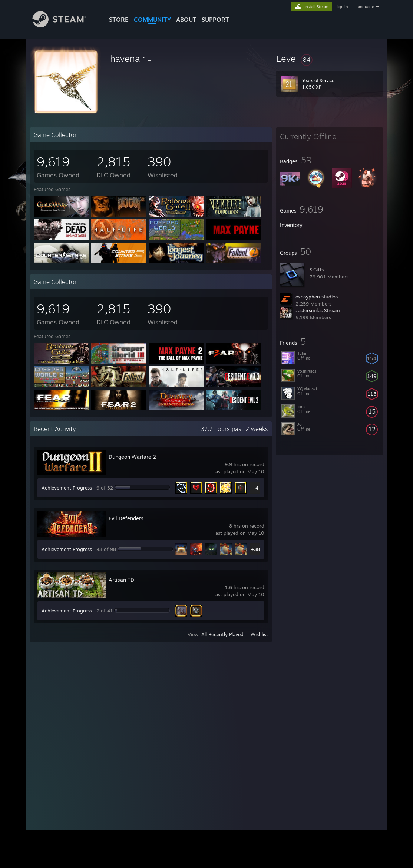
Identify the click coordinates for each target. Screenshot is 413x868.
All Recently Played (222, 634)
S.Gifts (317, 270)
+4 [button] (255, 488)
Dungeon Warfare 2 (132, 457)
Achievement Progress (67, 488)
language (365, 7)
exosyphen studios (317, 297)
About (186, 20)
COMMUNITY (152, 20)
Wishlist (259, 634)
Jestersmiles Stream (318, 310)
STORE (119, 20)
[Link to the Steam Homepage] (65, 25)
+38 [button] (255, 549)
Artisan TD (121, 580)
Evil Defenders (126, 518)
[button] (330, 59)
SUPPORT (215, 20)
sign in (342, 7)
